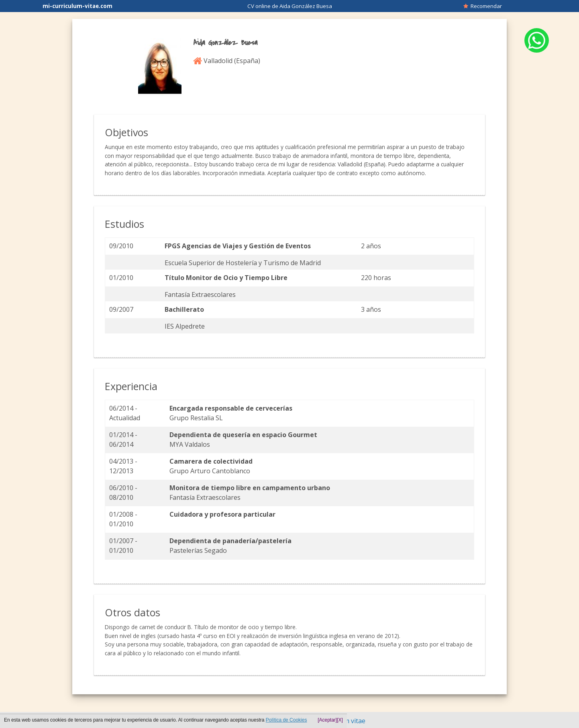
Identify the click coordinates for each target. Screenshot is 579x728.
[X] (340, 720)
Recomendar (483, 6)
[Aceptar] (327, 720)
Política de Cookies (286, 720)
